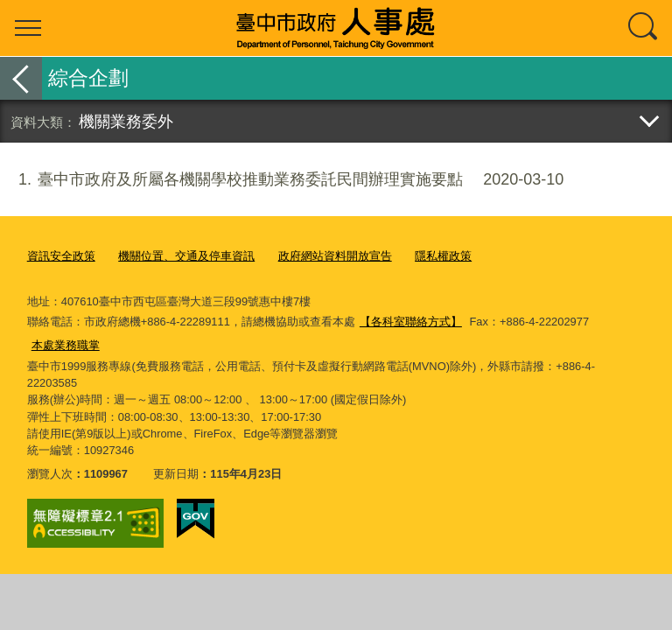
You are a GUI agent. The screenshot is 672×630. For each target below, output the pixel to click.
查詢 (644, 28)
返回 (21, 78)
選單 (28, 28)
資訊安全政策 (61, 256)
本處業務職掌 (66, 345)
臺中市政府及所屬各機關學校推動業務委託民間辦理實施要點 (282, 180)
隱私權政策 (443, 256)
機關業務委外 (126, 121)
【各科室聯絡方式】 (411, 322)
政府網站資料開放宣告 (335, 256)
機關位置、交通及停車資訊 (186, 256)
